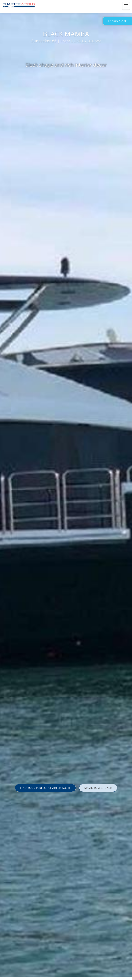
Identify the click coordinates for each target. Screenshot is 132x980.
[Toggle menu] (126, 6)
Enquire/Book (117, 21)
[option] (66, 490)
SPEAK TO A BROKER (98, 788)
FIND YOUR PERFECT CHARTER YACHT (45, 788)
